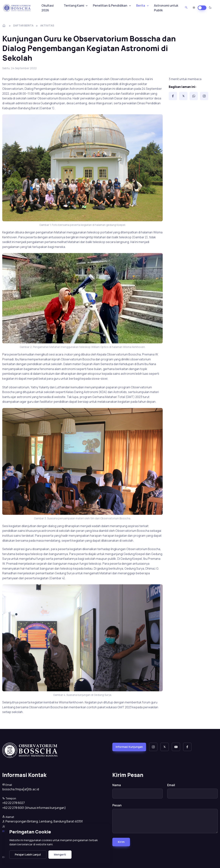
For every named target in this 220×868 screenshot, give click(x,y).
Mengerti (60, 854)
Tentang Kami (74, 5)
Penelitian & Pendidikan (110, 5)
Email (171, 785)
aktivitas (47, 25)
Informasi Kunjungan (129, 747)
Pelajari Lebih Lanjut (28, 854)
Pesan (117, 805)
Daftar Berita (23, 25)
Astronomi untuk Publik (166, 8)
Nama (117, 785)
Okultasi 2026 (48, 8)
